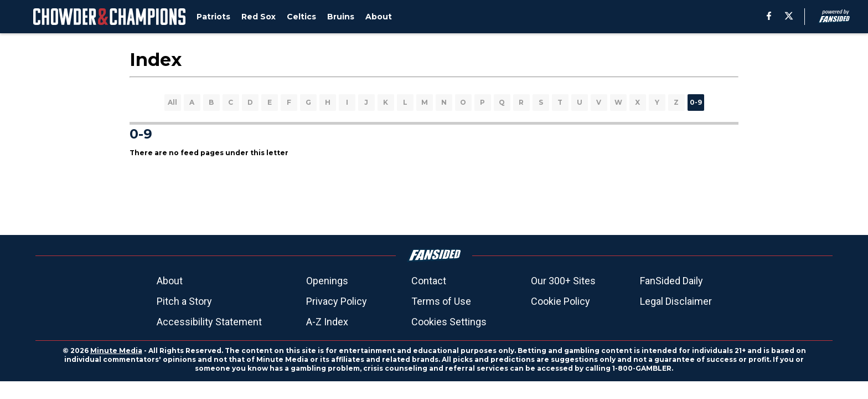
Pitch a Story (184, 301)
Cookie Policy (560, 301)
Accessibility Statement (209, 322)
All (172, 102)
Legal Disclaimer (676, 301)
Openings (327, 281)
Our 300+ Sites (563, 281)
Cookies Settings (449, 322)
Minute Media (116, 351)
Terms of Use (441, 301)
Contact (429, 281)
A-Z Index (327, 322)
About (170, 281)
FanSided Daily (671, 281)
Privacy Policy (337, 301)
